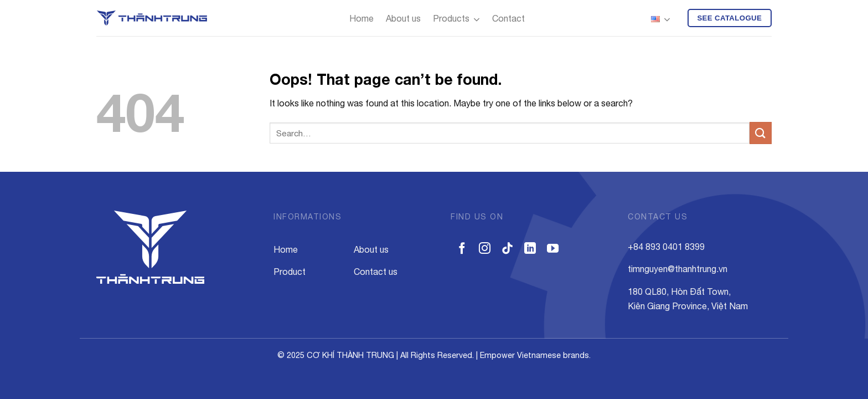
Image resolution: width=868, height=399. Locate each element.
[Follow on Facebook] (462, 249)
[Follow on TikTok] (507, 249)
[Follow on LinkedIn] (530, 249)
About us (403, 18)
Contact (508, 18)
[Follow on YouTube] (553, 249)
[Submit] (761, 133)
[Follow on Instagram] (485, 249)
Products (456, 20)
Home (361, 18)
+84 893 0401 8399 (666, 247)
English (661, 20)
